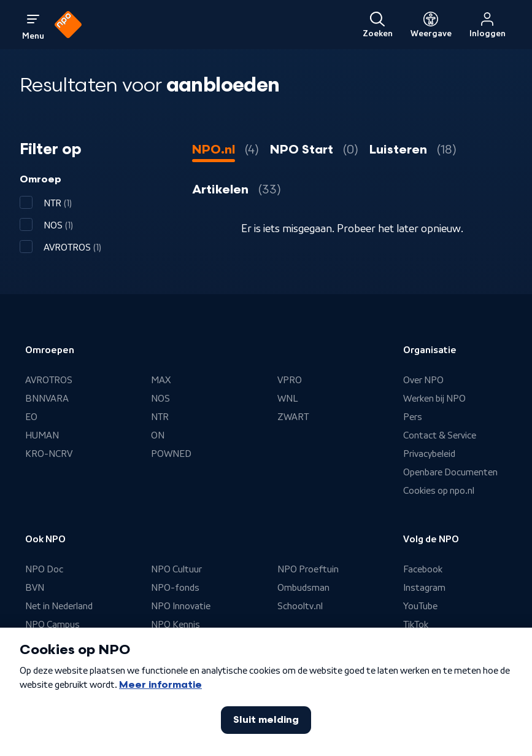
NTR (160, 417)
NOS (160, 399)
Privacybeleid (429, 454)
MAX (161, 380)
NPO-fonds (175, 588)
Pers (413, 417)
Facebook (423, 569)
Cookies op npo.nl (439, 491)
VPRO (290, 380)
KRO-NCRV (49, 454)
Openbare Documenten (450, 472)
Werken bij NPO (434, 399)
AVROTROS (49, 380)
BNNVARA (47, 399)
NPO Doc (44, 569)
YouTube (420, 606)
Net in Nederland (59, 606)
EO (31, 417)
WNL (288, 399)
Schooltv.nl (300, 606)
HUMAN (42, 435)
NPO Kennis (175, 625)
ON (158, 435)
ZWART (293, 417)
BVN (35, 588)
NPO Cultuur (176, 569)
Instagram (424, 588)
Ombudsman (303, 588)
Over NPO (423, 380)
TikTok (416, 625)
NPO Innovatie (181, 606)
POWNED (171, 454)
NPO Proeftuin (308, 569)
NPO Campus (52, 625)
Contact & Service (440, 435)
